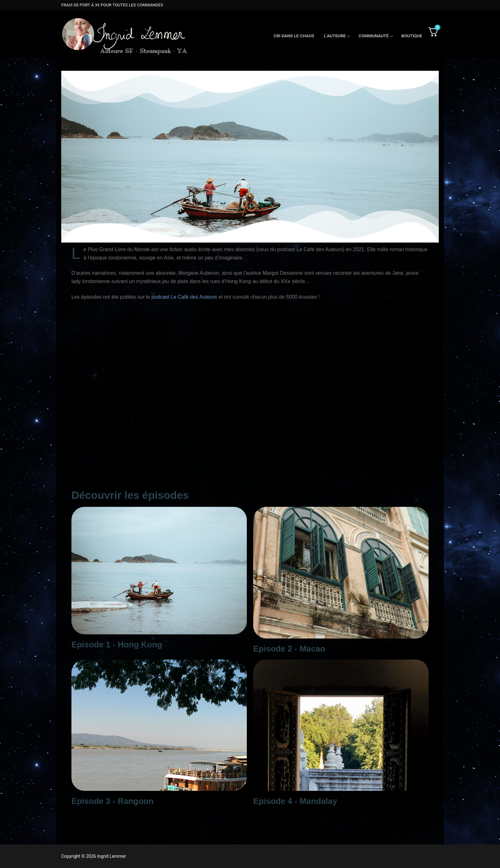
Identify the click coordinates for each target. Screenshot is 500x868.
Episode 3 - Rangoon (112, 801)
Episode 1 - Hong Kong (117, 645)
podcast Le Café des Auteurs (184, 297)
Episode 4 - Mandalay (295, 801)
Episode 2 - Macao (289, 649)
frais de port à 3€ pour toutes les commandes (112, 5)
